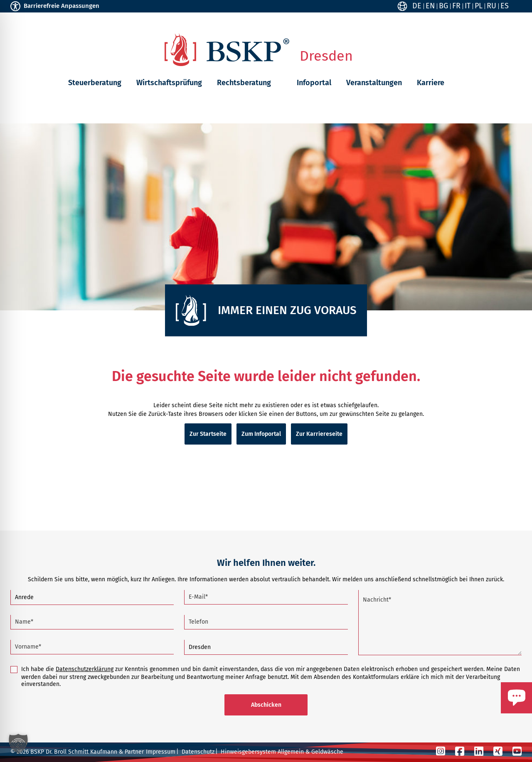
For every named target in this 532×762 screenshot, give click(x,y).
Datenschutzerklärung (85, 669)
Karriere (431, 83)
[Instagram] (441, 751)
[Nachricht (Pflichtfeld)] (440, 623)
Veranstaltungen (374, 83)
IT (468, 6)
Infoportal (314, 83)
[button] (277, 83)
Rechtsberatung (244, 83)
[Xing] (498, 751)
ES (505, 6)
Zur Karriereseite (319, 434)
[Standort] (266, 648)
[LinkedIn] (479, 751)
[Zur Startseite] (227, 50)
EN (430, 6)
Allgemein (291, 752)
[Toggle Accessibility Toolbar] (15, 6)
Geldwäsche (327, 752)
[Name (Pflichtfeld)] (92, 622)
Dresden (326, 56)
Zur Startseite (208, 434)
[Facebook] (460, 751)
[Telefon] (266, 622)
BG (443, 6)
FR (456, 6)
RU (491, 6)
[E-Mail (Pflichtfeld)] (266, 597)
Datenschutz (198, 752)
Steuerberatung (95, 83)
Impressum (161, 752)
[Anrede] (92, 598)
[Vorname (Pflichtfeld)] (92, 647)
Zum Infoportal (261, 434)
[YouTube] (517, 751)
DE (417, 6)
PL (479, 6)
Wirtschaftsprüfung (169, 83)
